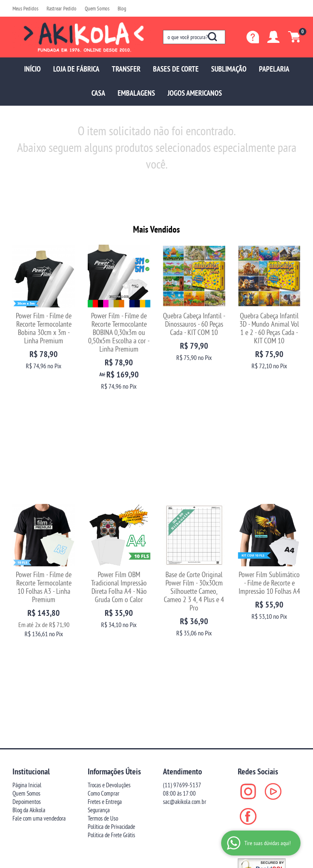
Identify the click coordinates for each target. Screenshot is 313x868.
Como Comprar (104, 591)
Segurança (99, 608)
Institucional (31, 569)
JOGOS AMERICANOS (195, 93)
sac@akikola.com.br (185, 599)
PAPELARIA (274, 69)
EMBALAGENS (136, 93)
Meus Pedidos (25, 8)
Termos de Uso (103, 616)
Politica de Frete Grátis (111, 633)
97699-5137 (182, 583)
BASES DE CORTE (176, 69)
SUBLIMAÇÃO (229, 69)
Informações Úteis (114, 569)
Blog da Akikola (29, 608)
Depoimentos (27, 599)
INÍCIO (32, 69)
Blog (122, 8)
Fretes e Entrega (105, 599)
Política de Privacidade (111, 624)
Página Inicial (27, 583)
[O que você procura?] (212, 37)
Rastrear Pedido (62, 8)
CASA (98, 93)
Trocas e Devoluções (109, 583)
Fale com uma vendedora (39, 616)
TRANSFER (126, 69)
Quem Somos (97, 8)
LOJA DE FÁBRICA (76, 69)
